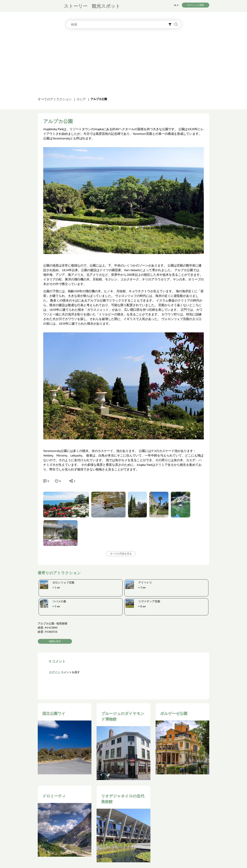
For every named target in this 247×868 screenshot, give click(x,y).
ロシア (81, 99)
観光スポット (106, 6)
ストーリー (76, 6)
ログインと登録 (196, 5)
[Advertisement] (123, 64)
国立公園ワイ (54, 713)
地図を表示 (55, 641)
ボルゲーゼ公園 (174, 713)
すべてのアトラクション (55, 99)
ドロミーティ (54, 796)
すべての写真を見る (121, 554)
